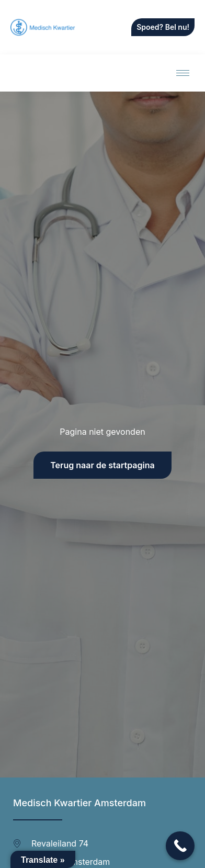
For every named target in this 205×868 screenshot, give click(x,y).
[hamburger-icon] (183, 73)
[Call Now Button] (180, 846)
